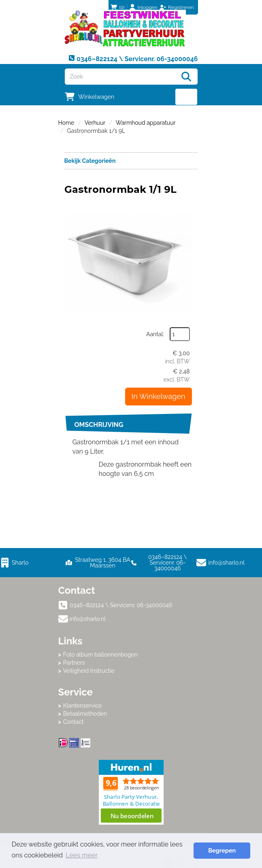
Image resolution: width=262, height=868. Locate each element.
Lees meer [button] (82, 855)
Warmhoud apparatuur (146, 123)
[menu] (186, 97)
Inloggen (148, 7)
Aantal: (155, 334)
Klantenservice (83, 706)
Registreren (181, 7)
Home (66, 123)
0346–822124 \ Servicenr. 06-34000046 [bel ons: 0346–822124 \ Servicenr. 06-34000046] (121, 605)
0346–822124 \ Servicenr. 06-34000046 (159, 563)
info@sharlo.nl (226, 563)
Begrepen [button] (222, 850)
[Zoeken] (186, 77)
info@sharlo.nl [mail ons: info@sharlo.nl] (88, 619)
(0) (117, 7)
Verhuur (95, 123)
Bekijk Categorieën (131, 160)
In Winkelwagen (159, 396)
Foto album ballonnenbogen (100, 655)
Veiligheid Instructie (89, 671)
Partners (74, 663)
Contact (73, 722)
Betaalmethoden (85, 714)
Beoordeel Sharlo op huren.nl (131, 792)
